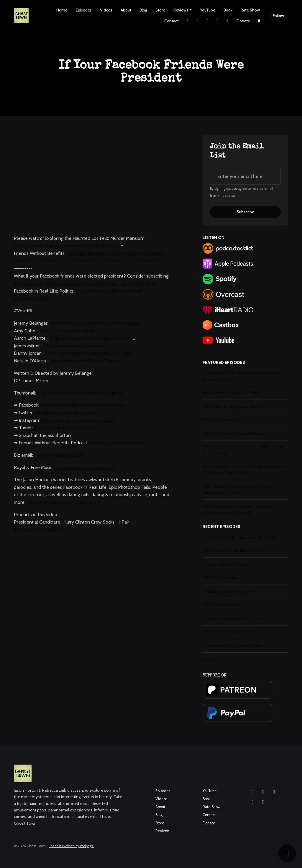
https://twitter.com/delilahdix (69, 331)
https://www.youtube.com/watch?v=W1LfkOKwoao (65, 246)
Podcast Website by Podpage (71, 846)
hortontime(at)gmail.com (59, 455)
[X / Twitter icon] (253, 802)
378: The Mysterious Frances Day (232, 551)
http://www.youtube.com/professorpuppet (80, 393)
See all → (211, 659)
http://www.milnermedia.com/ (74, 346)
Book (228, 10)
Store (160, 10)
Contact (171, 21)
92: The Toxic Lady (220, 420)
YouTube (208, 10)
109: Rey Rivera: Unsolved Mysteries (235, 433)
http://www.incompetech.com (84, 467)
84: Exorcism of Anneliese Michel (233, 393)
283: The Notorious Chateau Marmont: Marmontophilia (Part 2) (237, 490)
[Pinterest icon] (263, 802)
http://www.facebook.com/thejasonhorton (83, 405)
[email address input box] (245, 176)
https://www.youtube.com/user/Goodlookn (89, 353)
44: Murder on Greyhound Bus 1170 (233, 406)
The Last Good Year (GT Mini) (229, 591)
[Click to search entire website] (259, 21)
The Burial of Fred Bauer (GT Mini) (232, 618)
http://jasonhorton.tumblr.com (65, 428)
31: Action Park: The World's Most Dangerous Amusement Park (242, 376)
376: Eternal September (224, 605)
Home (62, 10)
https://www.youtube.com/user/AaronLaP (92, 338)
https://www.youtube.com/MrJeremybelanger (95, 323)
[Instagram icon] (253, 792)
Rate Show (250, 10)
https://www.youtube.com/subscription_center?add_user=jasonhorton (85, 284)
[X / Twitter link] (188, 21)
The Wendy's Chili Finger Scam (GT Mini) (239, 537)
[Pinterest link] (227, 21)
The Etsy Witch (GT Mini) (225, 564)
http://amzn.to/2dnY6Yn (38, 530)
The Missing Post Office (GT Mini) (233, 646)
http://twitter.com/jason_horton (67, 413)
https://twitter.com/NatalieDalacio (85, 361)
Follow (278, 16)
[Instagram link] (198, 21)
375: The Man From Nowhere (229, 632)
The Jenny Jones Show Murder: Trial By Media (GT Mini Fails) (243, 450)
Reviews (181, 10)
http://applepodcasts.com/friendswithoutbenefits (116, 253)
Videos (106, 10)
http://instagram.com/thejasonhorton (78, 420)
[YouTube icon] (274, 792)
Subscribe (246, 212)
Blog (143, 10)
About (126, 10)
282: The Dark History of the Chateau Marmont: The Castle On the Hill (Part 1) (245, 470)
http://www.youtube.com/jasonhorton (64, 502)
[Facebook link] (208, 21)
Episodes (84, 10)
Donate (243, 21)
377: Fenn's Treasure (221, 578)
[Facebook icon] (263, 792)
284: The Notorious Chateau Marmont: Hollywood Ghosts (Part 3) (237, 509)
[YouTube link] (218, 21)
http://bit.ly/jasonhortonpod (117, 443)
